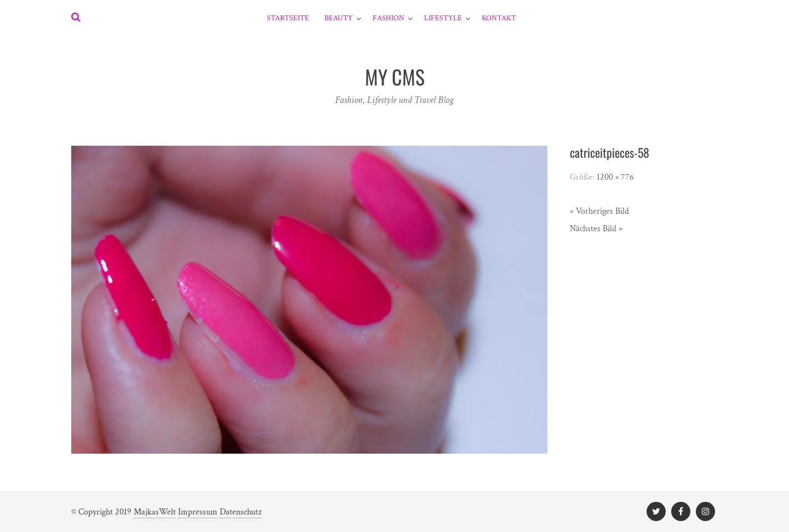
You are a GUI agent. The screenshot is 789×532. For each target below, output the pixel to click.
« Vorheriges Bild (599, 211)
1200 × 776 (615, 177)
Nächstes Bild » (596, 229)
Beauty (339, 18)
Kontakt (499, 18)
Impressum (198, 512)
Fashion (388, 18)
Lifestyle (443, 18)
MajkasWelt (155, 512)
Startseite (288, 18)
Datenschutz (241, 512)
